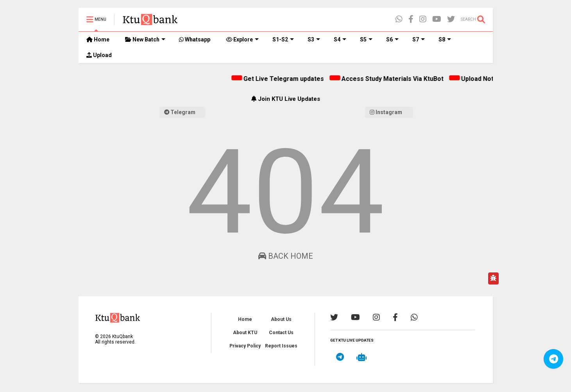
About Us (281, 319)
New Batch (145, 39)
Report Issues (281, 346)
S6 (392, 39)
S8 (445, 39)
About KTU (245, 333)
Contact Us (281, 333)
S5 (366, 39)
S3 (314, 39)
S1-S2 (283, 39)
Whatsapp (195, 39)
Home (98, 39)
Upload (99, 55)
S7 (419, 39)
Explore (242, 39)
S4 (340, 39)
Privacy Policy (245, 346)
